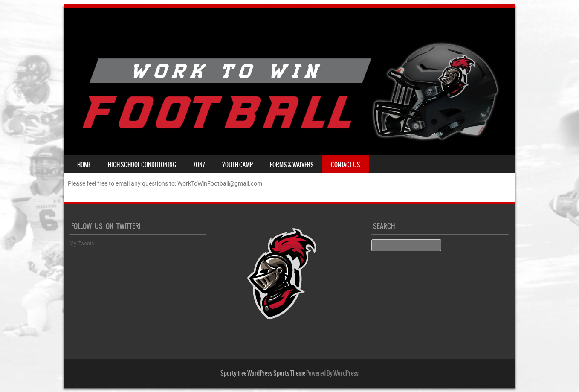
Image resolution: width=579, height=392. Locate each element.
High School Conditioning (142, 165)
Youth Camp (237, 165)
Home (84, 165)
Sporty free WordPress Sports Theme (263, 373)
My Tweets (82, 244)
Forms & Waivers (292, 165)
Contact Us (346, 165)
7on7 (199, 165)
